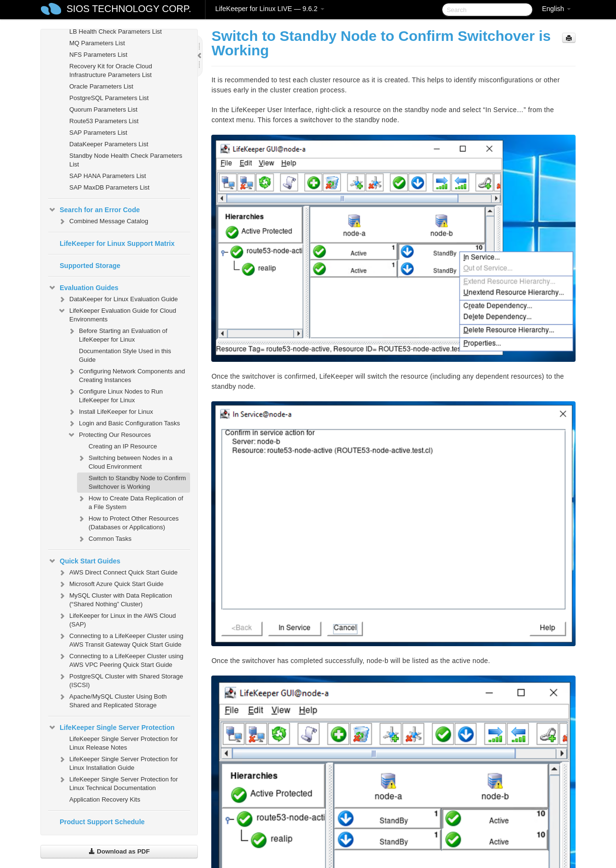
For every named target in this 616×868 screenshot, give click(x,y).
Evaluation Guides (83, 288)
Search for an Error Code (94, 210)
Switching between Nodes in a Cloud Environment (125, 461)
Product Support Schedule (102, 822)
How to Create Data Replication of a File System (130, 502)
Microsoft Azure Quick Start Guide (111, 584)
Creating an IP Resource (123, 446)
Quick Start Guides (84, 561)
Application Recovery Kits (105, 799)
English (556, 9)
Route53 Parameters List (104, 121)
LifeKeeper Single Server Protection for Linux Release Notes (123, 743)
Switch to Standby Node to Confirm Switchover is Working (137, 482)
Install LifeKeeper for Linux (110, 412)
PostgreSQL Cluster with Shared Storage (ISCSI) (121, 680)
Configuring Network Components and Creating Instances (126, 375)
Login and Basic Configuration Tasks (124, 423)
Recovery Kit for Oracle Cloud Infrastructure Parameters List (111, 70)
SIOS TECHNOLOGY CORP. (129, 9)
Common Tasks (104, 539)
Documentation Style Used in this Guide (125, 355)
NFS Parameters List (98, 55)
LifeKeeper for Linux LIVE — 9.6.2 (269, 9)
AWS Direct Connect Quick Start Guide (118, 573)
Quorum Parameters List (103, 109)
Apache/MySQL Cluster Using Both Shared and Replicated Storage (112, 700)
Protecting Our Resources (109, 435)
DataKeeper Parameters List (109, 144)
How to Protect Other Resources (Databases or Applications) (128, 522)
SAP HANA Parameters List (108, 176)
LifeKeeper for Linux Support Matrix (117, 243)
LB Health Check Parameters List (115, 32)
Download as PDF (119, 851)
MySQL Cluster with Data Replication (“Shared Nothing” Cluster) (115, 599)
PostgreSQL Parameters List (109, 98)
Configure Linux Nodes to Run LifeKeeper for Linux (115, 395)
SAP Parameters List (98, 133)
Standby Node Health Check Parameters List (126, 160)
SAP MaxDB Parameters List (109, 187)
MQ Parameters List (97, 43)
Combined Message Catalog (103, 221)
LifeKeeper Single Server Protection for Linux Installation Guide (118, 762)
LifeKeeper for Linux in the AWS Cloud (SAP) (117, 619)
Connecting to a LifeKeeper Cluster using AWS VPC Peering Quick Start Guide (121, 659)
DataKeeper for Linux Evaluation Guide (118, 299)
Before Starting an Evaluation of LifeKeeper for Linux (117, 334)
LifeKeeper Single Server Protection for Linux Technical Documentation (118, 783)
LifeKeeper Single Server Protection (111, 728)
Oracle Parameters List (101, 86)
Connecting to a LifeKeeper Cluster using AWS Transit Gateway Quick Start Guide (121, 639)
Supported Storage (90, 266)
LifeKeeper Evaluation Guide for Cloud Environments (117, 314)
